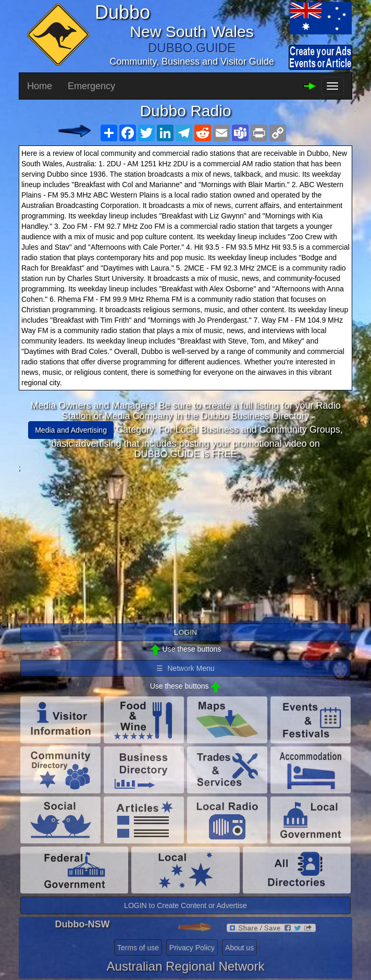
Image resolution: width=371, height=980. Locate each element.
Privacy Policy (192, 948)
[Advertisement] (185, 546)
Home (40, 86)
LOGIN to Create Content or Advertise (185, 905)
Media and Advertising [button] (71, 430)
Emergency (91, 86)
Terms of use (138, 948)
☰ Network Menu (185, 668)
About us (239, 948)
